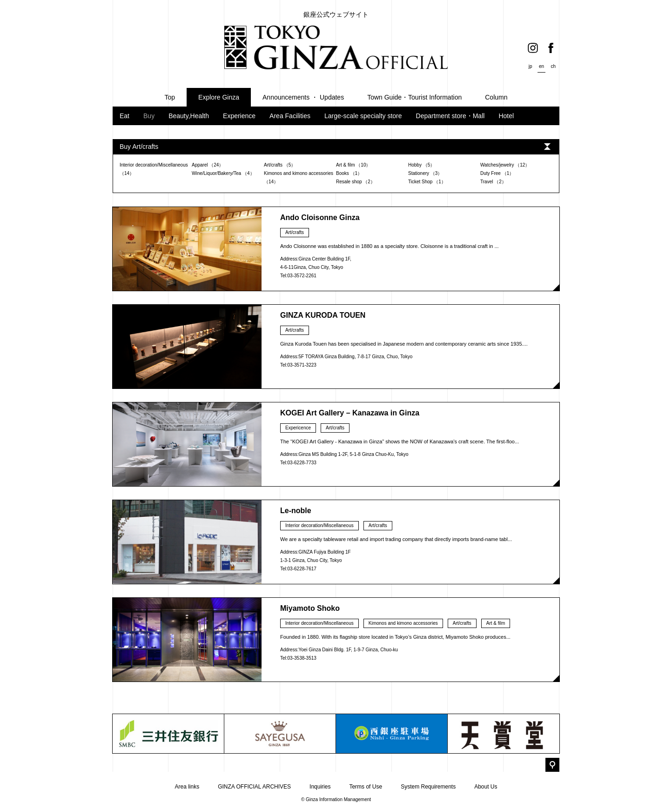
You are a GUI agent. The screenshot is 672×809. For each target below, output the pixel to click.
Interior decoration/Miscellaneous (319, 525)
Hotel (506, 116)
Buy (149, 116)
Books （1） (349, 173)
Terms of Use (366, 787)
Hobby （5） (421, 165)
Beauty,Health (189, 116)
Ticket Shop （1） (427, 182)
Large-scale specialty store (363, 116)
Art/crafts (295, 232)
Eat (124, 116)
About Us (486, 787)
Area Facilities (290, 116)
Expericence (298, 428)
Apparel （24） (208, 165)
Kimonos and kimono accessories (403, 623)
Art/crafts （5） (280, 165)
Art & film (496, 623)
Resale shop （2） (356, 182)
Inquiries (320, 787)
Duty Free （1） (497, 173)
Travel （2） (493, 182)
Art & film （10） (353, 165)
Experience (239, 116)
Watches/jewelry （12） (505, 165)
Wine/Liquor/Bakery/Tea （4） (223, 173)
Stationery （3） (425, 173)
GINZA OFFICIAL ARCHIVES (254, 787)
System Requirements (428, 787)
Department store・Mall (450, 116)
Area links (187, 787)
